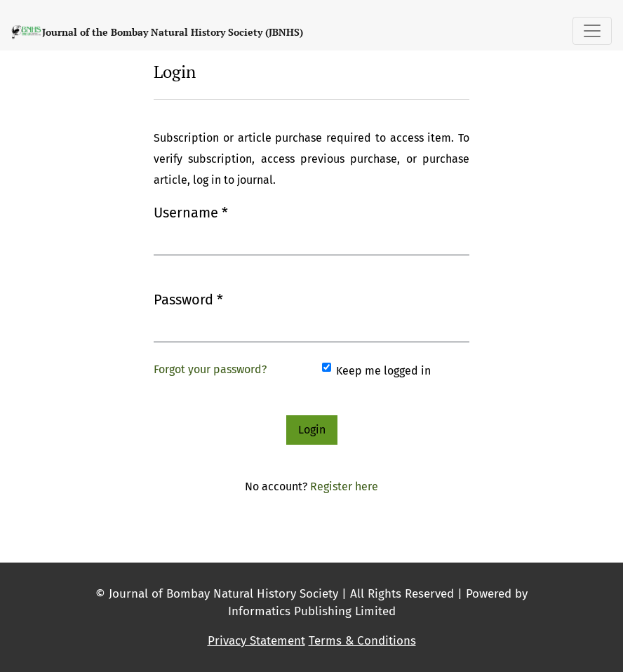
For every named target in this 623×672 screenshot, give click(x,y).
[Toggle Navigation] (592, 31)
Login (312, 430)
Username (191, 211)
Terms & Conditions (362, 641)
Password (188, 298)
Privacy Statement (256, 641)
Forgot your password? (210, 369)
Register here (344, 486)
